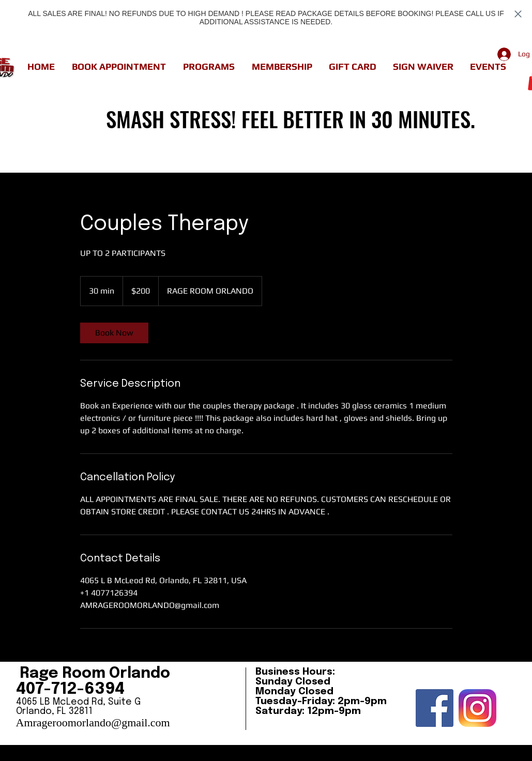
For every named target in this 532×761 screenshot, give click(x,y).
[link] (114, 333)
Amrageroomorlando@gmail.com (93, 722)
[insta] (477, 708)
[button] (119, 67)
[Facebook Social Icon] (435, 708)
